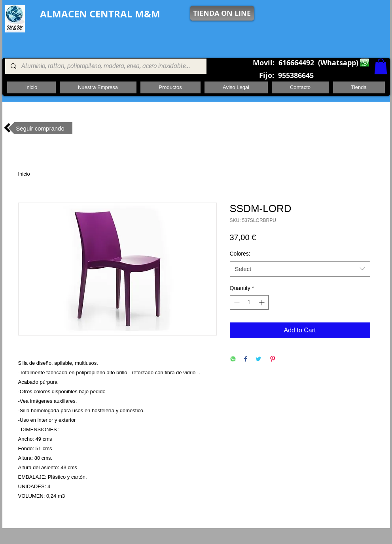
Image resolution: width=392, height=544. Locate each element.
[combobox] (300, 269)
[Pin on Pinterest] (273, 359)
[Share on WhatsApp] (233, 359)
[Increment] (262, 302)
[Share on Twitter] (258, 359)
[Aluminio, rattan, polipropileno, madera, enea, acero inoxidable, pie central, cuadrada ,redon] (105, 66)
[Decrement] (236, 302)
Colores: (240, 254)
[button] (381, 66)
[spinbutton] (249, 302)
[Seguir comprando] (40, 128)
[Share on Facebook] (246, 359)
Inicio (24, 174)
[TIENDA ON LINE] (222, 13)
